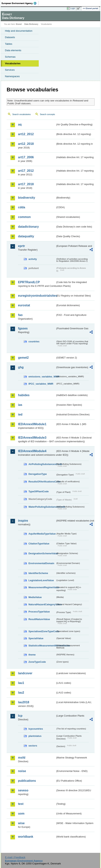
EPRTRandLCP (29, 282)
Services (10, 70)
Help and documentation (19, 31)
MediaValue (35, 597)
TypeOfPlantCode (39, 491)
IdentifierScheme (38, 573)
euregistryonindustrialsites (37, 296)
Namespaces (12, 76)
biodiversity (27, 198)
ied (20, 414)
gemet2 (23, 358)
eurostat (24, 305)
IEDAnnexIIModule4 (32, 451)
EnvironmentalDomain (41, 563)
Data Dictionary (31, 24)
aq (20, 124)
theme (32, 655)
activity (33, 259)
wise (21, 823)
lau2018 (24, 702)
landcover (25, 673)
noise (22, 771)
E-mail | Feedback (15, 857)
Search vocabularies (22, 114)
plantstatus (35, 736)
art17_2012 (26, 171)
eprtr (21, 246)
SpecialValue (36, 638)
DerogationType (38, 474)
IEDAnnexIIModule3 (32, 438)
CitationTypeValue (39, 544)
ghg (21, 367)
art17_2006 (26, 157)
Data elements (13, 50)
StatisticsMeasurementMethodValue (42, 646)
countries (34, 341)
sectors (33, 746)
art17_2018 (26, 184)
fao (20, 315)
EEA (20, 3)
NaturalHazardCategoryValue (42, 604)
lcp (20, 716)
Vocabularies (13, 63)
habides (24, 395)
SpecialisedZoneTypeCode (42, 631)
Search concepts (47, 114)
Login (73, 8)
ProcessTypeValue (39, 612)
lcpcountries (36, 729)
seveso (23, 790)
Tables (9, 44)
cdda (22, 207)
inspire (23, 521)
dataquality (26, 236)
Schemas (10, 57)
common (24, 217)
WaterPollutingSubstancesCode (42, 507)
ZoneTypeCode (37, 662)
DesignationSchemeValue (42, 553)
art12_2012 (26, 134)
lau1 (21, 683)
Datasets (10, 37)
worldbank (26, 837)
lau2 (21, 693)
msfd (22, 758)
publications (27, 781)
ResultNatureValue (39, 619)
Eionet (19, 24)
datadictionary (28, 227)
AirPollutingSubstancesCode (42, 464)
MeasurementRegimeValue (42, 587)
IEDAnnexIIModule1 (32, 424)
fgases (23, 328)
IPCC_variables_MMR (41, 384)
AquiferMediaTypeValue (42, 534)
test (21, 804)
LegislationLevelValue (41, 580)
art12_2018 (26, 144)
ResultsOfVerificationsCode (42, 482)
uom (21, 814)
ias (20, 405)
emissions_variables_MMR (42, 377)
